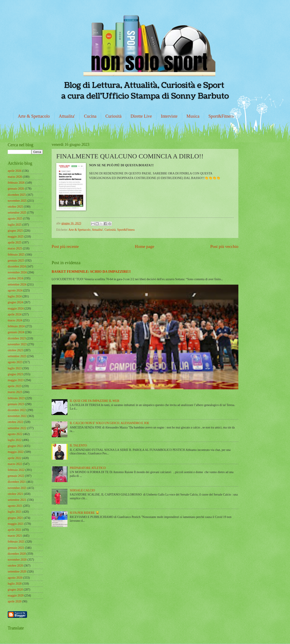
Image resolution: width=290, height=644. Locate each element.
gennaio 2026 (16, 189)
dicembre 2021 (17, 482)
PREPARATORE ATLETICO (88, 468)
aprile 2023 (14, 386)
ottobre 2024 (15, 278)
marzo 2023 (15, 392)
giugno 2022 (15, 446)
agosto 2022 (15, 434)
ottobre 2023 (15, 350)
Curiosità (113, 116)
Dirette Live (141, 116)
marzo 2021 (15, 536)
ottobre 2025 (15, 207)
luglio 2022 (15, 440)
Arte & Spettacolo (34, 116)
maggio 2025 (16, 237)
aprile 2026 (14, 171)
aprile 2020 (14, 601)
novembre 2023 (17, 344)
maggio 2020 (16, 596)
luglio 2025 (15, 225)
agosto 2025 (15, 219)
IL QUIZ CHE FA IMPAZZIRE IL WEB (95, 401)
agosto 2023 (15, 362)
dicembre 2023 (17, 338)
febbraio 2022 (16, 470)
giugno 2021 (15, 518)
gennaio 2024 (16, 332)
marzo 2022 (15, 464)
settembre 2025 (17, 213)
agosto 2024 (15, 290)
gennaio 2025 (16, 261)
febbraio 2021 (16, 542)
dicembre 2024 (17, 266)
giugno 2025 (15, 231)
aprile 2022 (14, 458)
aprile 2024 (14, 314)
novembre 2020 (17, 560)
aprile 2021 (14, 530)
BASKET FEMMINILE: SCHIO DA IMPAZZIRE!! (91, 272)
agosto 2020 (15, 578)
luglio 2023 (15, 368)
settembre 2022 (17, 428)
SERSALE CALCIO (82, 490)
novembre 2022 (17, 416)
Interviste (169, 116)
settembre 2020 (17, 572)
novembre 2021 (17, 488)
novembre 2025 (17, 201)
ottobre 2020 (15, 566)
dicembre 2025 (17, 195)
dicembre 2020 (17, 554)
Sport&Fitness (221, 116)
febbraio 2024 (16, 326)
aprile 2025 (14, 242)
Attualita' (67, 116)
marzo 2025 (15, 248)
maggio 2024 (16, 308)
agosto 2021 (15, 506)
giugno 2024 (15, 302)
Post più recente (65, 246)
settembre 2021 (17, 500)
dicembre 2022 (17, 410)
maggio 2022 (16, 452)
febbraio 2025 (16, 255)
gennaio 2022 (16, 476)
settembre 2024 (17, 284)
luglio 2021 (15, 512)
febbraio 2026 (16, 183)
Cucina (90, 116)
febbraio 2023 (16, 398)
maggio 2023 (16, 380)
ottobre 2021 (15, 494)
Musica (193, 116)
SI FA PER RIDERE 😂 (85, 513)
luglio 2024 (15, 296)
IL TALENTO (78, 445)
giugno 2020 (15, 590)
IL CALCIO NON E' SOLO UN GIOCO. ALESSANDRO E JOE (110, 423)
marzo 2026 (15, 177)
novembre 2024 (17, 272)
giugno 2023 (15, 374)
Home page (145, 246)
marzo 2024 (15, 320)
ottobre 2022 (15, 422)
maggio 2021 (16, 524)
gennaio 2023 (16, 404)
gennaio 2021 (16, 548)
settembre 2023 (17, 356)
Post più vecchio (224, 246)
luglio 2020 (15, 584)
